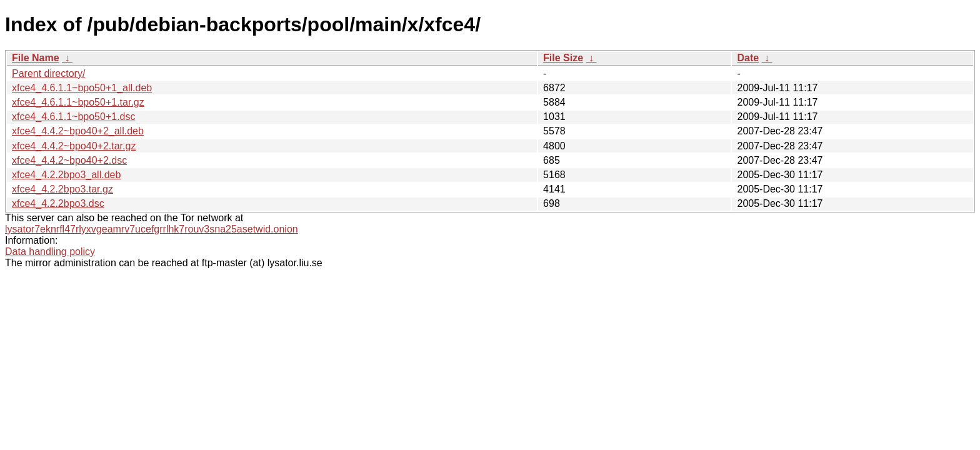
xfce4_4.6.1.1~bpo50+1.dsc (74, 117)
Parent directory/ (48, 73)
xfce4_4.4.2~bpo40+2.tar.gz (74, 146)
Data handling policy (50, 252)
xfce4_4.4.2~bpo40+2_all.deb (78, 131)
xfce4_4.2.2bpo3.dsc (58, 203)
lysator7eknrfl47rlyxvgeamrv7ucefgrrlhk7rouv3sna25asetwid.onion (152, 229)
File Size (563, 58)
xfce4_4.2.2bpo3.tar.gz (62, 189)
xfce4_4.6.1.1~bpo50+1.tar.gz (78, 102)
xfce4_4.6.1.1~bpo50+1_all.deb (82, 88)
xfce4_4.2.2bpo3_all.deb (66, 175)
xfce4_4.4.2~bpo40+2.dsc (69, 160)
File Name (36, 58)
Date (748, 58)
